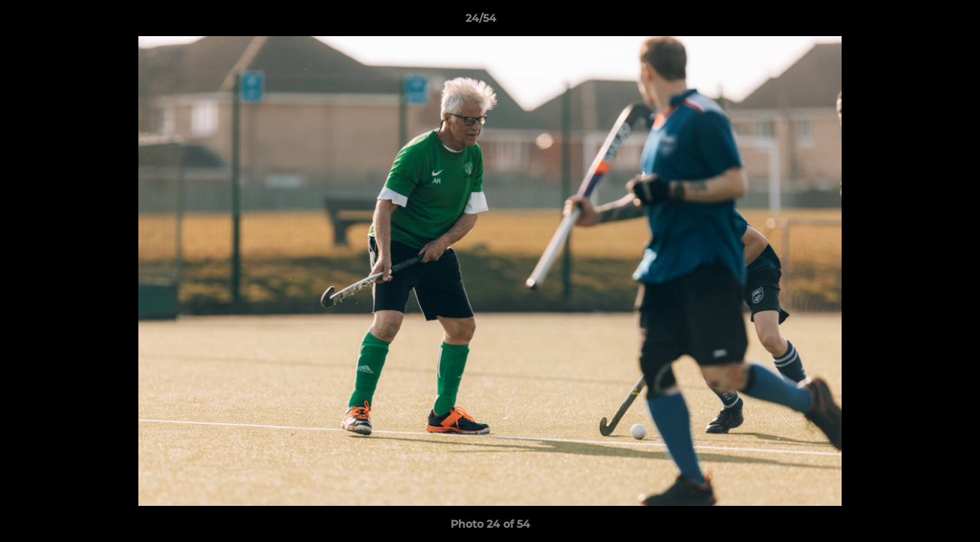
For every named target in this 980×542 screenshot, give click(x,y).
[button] (917, 22)
